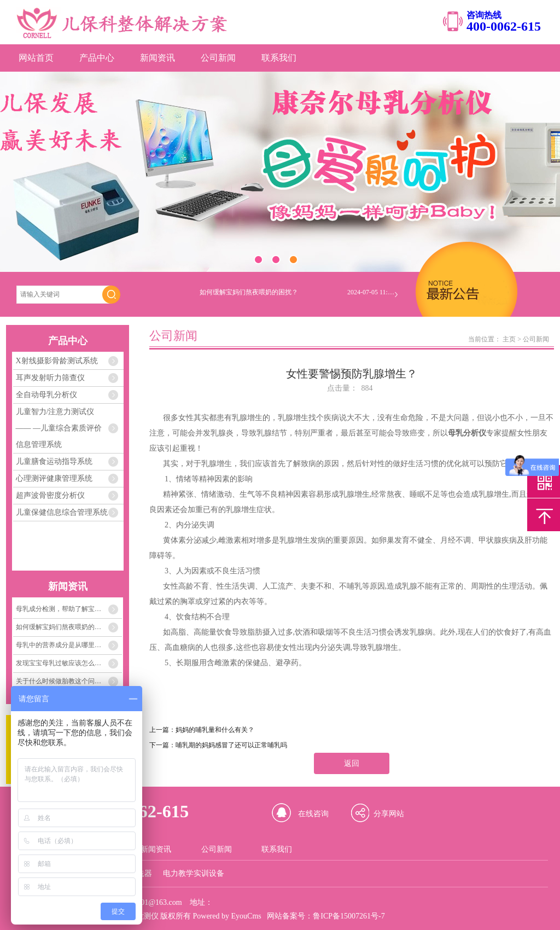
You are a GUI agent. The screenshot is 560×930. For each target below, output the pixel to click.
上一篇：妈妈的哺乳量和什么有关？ (202, 730)
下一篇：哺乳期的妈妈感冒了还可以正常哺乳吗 (218, 745)
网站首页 (36, 58)
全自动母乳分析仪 (46, 395)
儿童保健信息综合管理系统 (62, 512)
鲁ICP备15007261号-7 (349, 916)
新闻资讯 (157, 58)
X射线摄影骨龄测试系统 (57, 361)
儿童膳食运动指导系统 (54, 461)
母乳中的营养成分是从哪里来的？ (65, 645)
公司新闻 (218, 58)
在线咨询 (313, 814)
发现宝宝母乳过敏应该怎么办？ (62, 663)
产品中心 (97, 58)
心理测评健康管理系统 (54, 478)
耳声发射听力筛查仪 (50, 378)
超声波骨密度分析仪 (50, 495)
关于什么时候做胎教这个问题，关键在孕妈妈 (69, 681)
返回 (352, 763)
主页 (509, 339)
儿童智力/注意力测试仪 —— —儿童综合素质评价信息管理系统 (59, 428)
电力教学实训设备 (194, 873)
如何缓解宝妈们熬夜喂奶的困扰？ (65, 627)
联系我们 (279, 58)
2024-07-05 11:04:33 (372, 295)
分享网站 (389, 814)
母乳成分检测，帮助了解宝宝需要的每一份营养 (69, 609)
